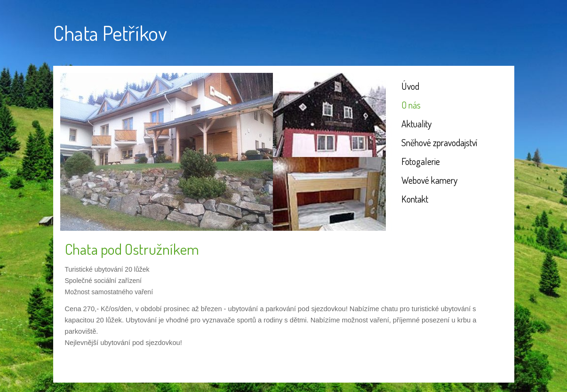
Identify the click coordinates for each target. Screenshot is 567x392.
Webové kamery (429, 180)
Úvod (410, 86)
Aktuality (416, 124)
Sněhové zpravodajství (439, 142)
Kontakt (415, 199)
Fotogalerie (421, 161)
